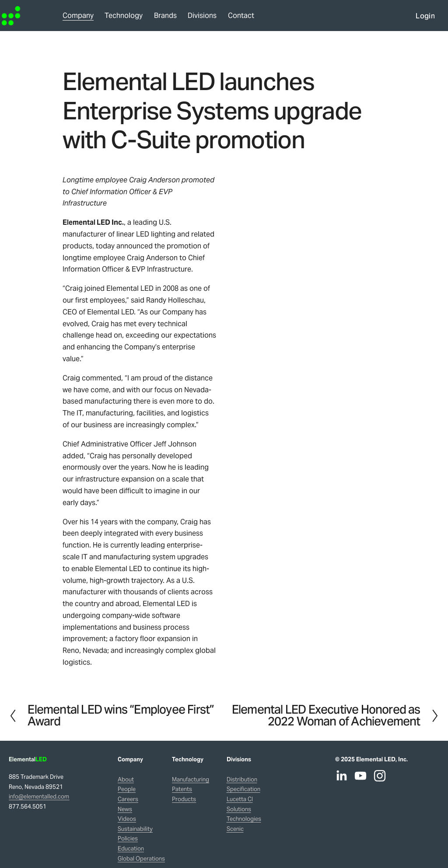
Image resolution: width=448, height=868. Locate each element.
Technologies (244, 819)
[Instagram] (380, 776)
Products (184, 799)
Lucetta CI (240, 799)
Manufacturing (191, 779)
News (125, 809)
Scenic (235, 829)
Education (131, 849)
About (126, 779)
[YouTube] (360, 776)
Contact (248, 19)
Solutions (239, 809)
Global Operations (141, 859)
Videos (127, 819)
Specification (243, 789)
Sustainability (135, 829)
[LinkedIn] (341, 776)
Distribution (242, 779)
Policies (128, 838)
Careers (128, 799)
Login (418, 19)
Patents (182, 789)
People (127, 789)
